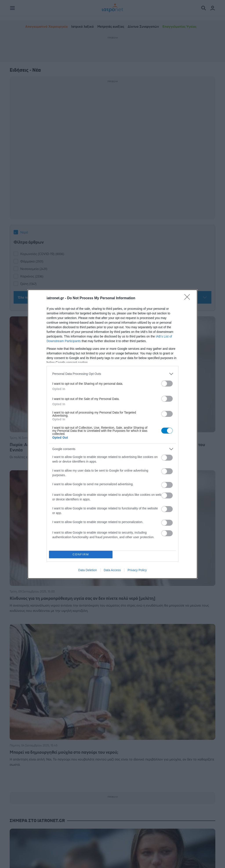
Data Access (112, 570)
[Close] (189, 298)
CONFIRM (81, 554)
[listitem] (112, 374)
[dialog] (112, 434)
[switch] (167, 384)
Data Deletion (88, 570)
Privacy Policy (137, 570)
